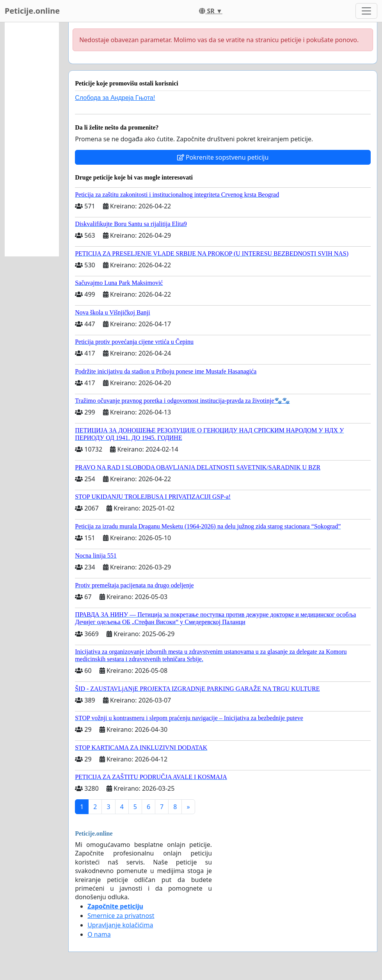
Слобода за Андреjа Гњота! (115, 98)
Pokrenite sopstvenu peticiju (223, 157)
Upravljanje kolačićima (120, 925)
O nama (99, 934)
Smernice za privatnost (121, 916)
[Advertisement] (32, 139)
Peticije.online (32, 11)
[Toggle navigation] (366, 11)
